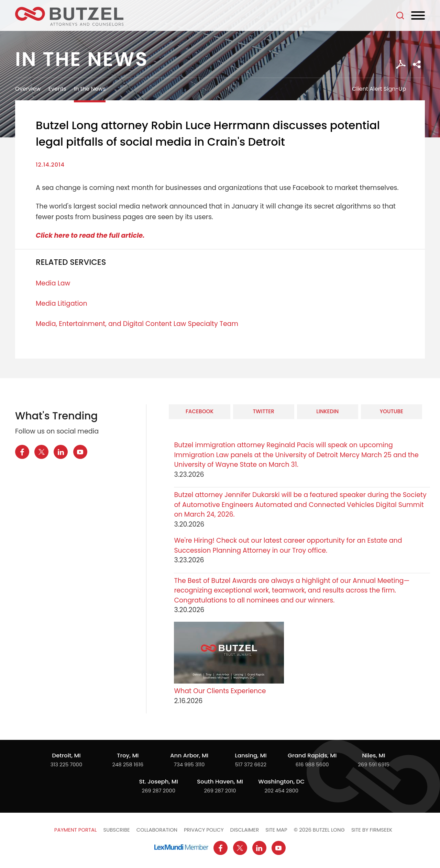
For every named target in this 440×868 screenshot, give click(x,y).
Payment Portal (76, 830)
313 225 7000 (66, 764)
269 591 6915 (373, 764)
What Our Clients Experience (220, 691)
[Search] (400, 15)
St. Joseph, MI (159, 781)
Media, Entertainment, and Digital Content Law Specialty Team (137, 324)
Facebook (200, 411)
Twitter (263, 411)
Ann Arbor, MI (189, 755)
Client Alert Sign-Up (379, 89)
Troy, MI (128, 755)
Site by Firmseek (372, 830)
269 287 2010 (220, 791)
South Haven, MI (220, 781)
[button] (417, 64)
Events (57, 89)
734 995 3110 (189, 764)
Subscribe (116, 830)
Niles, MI (373, 755)
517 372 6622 (251, 764)
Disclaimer (245, 830)
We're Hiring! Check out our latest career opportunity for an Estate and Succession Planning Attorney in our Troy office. (288, 545)
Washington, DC (281, 781)
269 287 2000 (158, 791)
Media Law (53, 283)
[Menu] (418, 16)
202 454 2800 (281, 791)
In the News (90, 89)
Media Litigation (62, 303)
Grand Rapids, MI (312, 755)
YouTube (392, 411)
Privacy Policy (204, 830)
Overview (28, 89)
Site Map (276, 830)
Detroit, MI (66, 755)
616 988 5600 (312, 764)
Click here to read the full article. (90, 235)
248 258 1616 (128, 764)
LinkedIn (327, 411)
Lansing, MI (251, 755)
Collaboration (157, 830)
